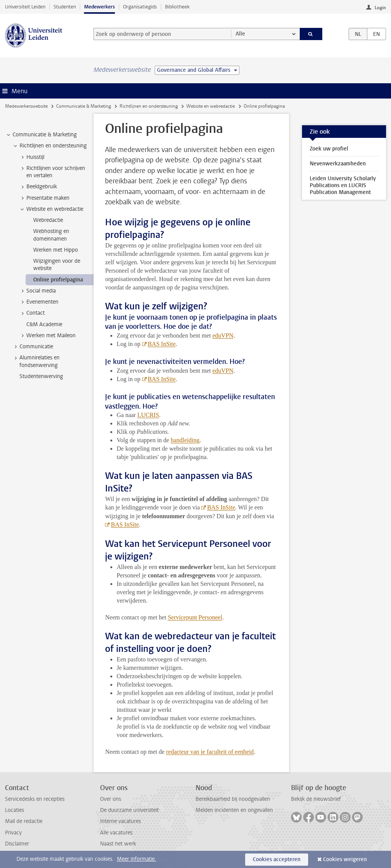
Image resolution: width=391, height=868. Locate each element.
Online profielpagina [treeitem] (58, 280)
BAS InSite (162, 344)
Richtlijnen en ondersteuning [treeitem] (49, 146)
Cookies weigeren (345, 859)
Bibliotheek (177, 7)
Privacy (13, 833)
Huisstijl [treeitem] (32, 157)
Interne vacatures (120, 821)
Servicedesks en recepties (35, 799)
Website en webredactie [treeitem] (51, 209)
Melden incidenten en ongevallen (234, 810)
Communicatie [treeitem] (33, 347)
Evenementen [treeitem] (39, 302)
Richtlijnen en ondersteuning (149, 106)
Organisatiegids (140, 7)
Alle (240, 34)
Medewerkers (99, 7)
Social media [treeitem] (37, 291)
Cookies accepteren (277, 859)
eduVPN (223, 335)
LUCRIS (148, 415)
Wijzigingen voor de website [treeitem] (57, 265)
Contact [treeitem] (32, 313)
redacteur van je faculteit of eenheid (210, 752)
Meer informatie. (137, 859)
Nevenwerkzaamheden (338, 164)
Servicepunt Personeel (195, 617)
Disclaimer (17, 844)
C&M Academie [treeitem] (44, 324)
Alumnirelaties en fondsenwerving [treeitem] (36, 361)
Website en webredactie (211, 106)
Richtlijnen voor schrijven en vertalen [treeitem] (52, 172)
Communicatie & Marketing (84, 106)
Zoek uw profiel (329, 149)
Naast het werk (118, 844)
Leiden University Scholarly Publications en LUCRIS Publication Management (343, 185)
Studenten (65, 7)
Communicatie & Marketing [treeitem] (41, 135)
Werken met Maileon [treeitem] (47, 336)
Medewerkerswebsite (26, 106)
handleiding (185, 440)
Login (380, 8)
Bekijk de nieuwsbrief (316, 799)
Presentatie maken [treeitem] (44, 198)
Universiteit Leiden (25, 7)
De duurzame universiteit (129, 810)
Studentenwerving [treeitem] (41, 376)
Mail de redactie (24, 821)
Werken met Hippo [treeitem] (56, 250)
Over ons (111, 799)
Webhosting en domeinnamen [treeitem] (51, 235)
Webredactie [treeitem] (48, 220)
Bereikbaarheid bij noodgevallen (233, 799)
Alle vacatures (116, 833)
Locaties (15, 810)
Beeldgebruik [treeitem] (38, 187)
